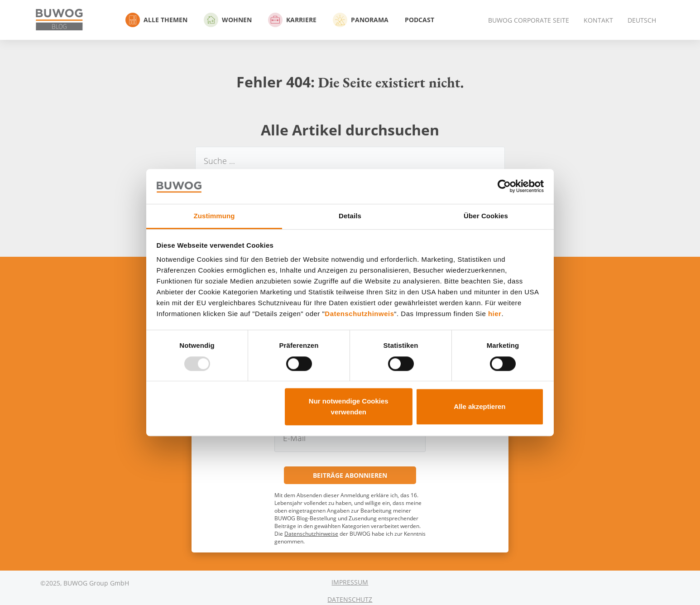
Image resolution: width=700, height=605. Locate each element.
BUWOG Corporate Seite (529, 20)
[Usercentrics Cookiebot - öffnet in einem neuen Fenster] (504, 187)
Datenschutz (350, 599)
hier (495, 314)
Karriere (292, 20)
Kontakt (598, 20)
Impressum (350, 582)
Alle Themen (156, 20)
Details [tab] (350, 216)
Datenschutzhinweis (359, 314)
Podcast (420, 20)
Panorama (361, 20)
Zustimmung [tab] (214, 216)
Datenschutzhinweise (311, 534)
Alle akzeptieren (479, 406)
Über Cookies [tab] (486, 216)
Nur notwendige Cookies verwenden (349, 406)
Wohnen (228, 20)
